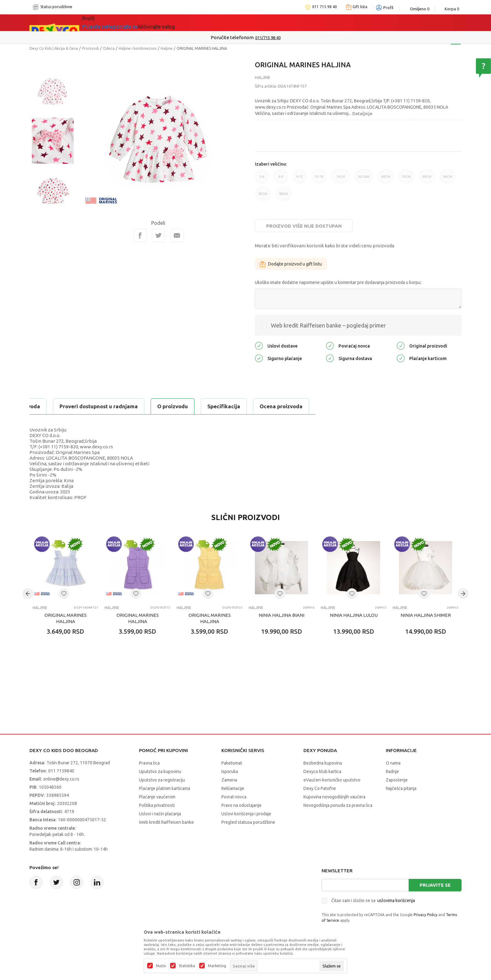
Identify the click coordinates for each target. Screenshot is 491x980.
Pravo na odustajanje (241, 805)
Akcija (147, 23)
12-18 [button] (319, 179)
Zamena (229, 780)
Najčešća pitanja (401, 788)
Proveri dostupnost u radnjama (243, 406)
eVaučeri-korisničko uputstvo (332, 780)
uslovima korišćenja (396, 900)
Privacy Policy (426, 915)
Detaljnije (362, 114)
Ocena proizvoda (163, 406)
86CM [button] (448, 179)
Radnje (392, 771)
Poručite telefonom (232, 37)
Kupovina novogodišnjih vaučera (334, 797)
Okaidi (225, 23)
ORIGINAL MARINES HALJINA (66, 618)
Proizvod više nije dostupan (304, 226)
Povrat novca (234, 797)
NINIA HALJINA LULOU (354, 615)
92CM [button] (263, 196)
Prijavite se (435, 885)
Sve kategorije (108, 23)
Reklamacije (233, 788)
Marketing (217, 966)
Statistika (187, 966)
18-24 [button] (341, 179)
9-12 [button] (300, 179)
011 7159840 (61, 771)
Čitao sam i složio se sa (373, 900)
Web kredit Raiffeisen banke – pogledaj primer (328, 325)
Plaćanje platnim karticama (165, 788)
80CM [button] (427, 179)
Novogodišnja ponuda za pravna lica (338, 805)
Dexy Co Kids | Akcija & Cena (54, 48)
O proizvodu (54, 406)
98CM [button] (284, 196)
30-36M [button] (364, 179)
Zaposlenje (397, 780)
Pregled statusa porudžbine (248, 822)
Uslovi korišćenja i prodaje (246, 814)
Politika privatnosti (157, 805)
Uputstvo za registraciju (162, 780)
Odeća (109, 48)
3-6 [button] (262, 179)
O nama (393, 763)
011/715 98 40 (268, 38)
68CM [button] (386, 179)
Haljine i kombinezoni (138, 48)
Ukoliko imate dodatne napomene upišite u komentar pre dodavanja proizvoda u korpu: (338, 282)
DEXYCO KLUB (184, 23)
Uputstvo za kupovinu (160, 771)
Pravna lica (149, 763)
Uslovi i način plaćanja (160, 814)
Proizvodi (90, 48)
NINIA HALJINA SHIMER (426, 615)
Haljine (167, 48)
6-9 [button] (281, 179)
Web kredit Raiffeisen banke (166, 822)
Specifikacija (106, 406)
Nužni (161, 966)
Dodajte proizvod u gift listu (291, 264)
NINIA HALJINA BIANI (282, 615)
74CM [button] (406, 179)
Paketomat (232, 763)
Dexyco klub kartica (322, 771)
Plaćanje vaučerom (157, 797)
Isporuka (230, 771)
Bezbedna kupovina (323, 763)
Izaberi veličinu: (271, 164)
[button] (64, 594)
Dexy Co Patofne (320, 788)
